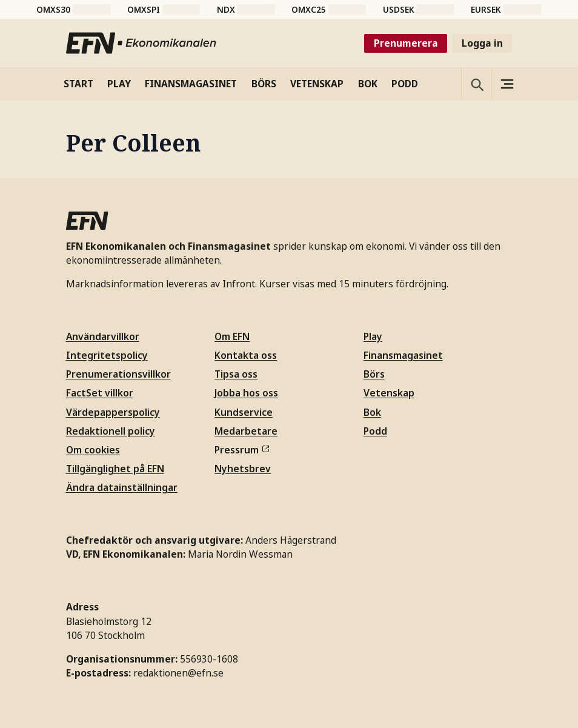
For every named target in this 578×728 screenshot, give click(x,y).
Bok (372, 412)
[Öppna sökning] (476, 84)
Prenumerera (406, 43)
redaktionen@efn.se (178, 673)
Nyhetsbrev (243, 469)
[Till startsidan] (142, 43)
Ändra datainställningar (122, 487)
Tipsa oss (236, 374)
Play (373, 336)
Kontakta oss (246, 355)
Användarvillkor (103, 336)
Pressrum (242, 450)
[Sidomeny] (507, 84)
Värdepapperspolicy (113, 412)
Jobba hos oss (246, 393)
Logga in (482, 43)
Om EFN (232, 336)
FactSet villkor (100, 393)
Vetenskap (389, 393)
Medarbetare (246, 431)
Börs (374, 374)
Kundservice (244, 412)
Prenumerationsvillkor (118, 374)
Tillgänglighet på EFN (115, 469)
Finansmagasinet (403, 355)
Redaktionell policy (111, 431)
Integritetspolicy (107, 355)
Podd (375, 431)
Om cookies (93, 450)
